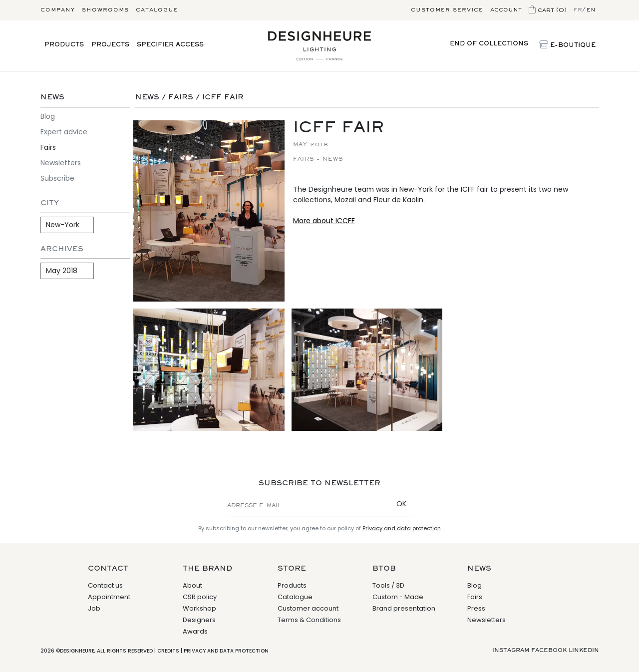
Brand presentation (404, 608)
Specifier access (170, 45)
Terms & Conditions (309, 620)
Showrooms (105, 10)
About (192, 585)
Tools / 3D (388, 585)
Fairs (48, 147)
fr (578, 10)
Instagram (511, 651)
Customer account (308, 608)
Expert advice (64, 132)
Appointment (109, 597)
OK (401, 504)
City (50, 203)
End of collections (489, 44)
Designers (199, 620)
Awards (195, 631)
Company (58, 10)
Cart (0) (548, 10)
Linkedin (584, 651)
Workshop (199, 608)
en (591, 10)
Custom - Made (398, 597)
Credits (168, 651)
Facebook (549, 651)
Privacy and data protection (402, 528)
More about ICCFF (324, 221)
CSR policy (200, 597)
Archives (62, 249)
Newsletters (61, 163)
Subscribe (57, 178)
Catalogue (157, 10)
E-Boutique (567, 45)
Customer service (447, 10)
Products (64, 45)
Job (94, 608)
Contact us (105, 585)
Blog (48, 116)
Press (476, 608)
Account (506, 10)
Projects (110, 45)
